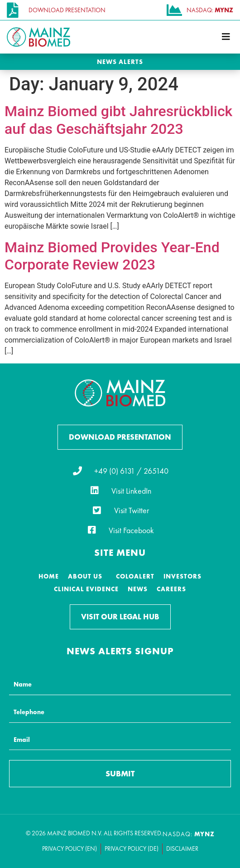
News (138, 589)
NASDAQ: (189, 834)
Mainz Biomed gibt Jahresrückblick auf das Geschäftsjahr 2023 (118, 120)
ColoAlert (135, 576)
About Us (85, 576)
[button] (226, 37)
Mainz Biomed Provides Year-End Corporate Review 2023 (112, 256)
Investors (182, 576)
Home (49, 576)
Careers (171, 589)
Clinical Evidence (86, 589)
